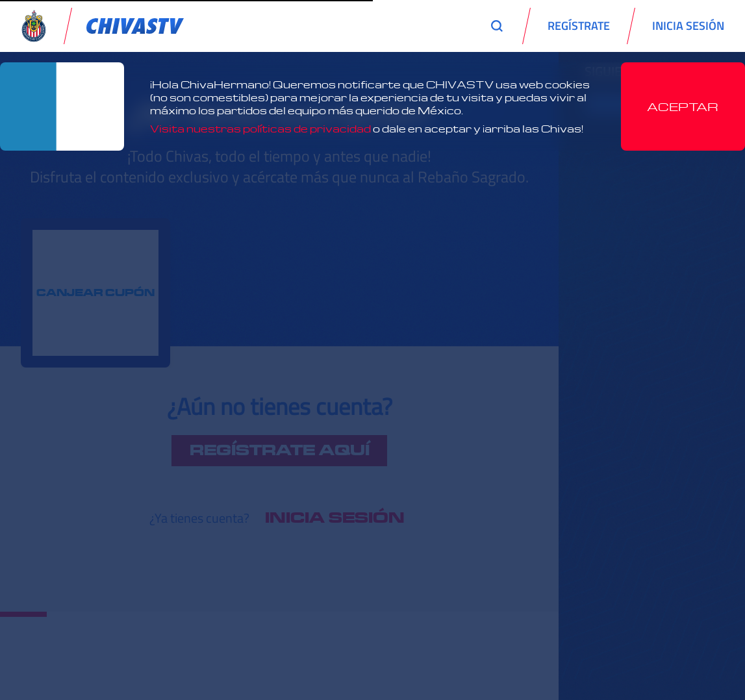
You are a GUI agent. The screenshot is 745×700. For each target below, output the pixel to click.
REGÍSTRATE (579, 26)
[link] (135, 26)
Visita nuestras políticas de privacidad (260, 129)
